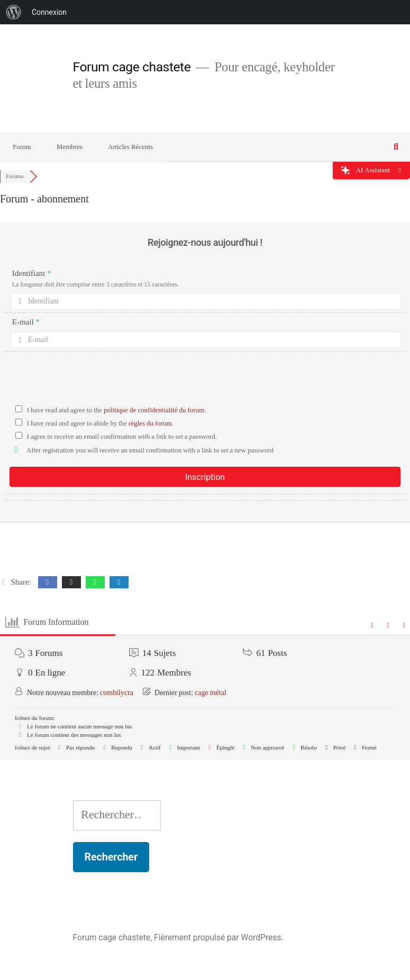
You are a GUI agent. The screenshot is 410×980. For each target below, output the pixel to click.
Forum (22, 147)
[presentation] (205, 381)
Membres (70, 147)
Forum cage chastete (132, 67)
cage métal (211, 693)
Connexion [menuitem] (49, 12)
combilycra (117, 693)
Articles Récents (130, 147)
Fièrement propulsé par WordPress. (218, 937)
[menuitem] (14, 12)
